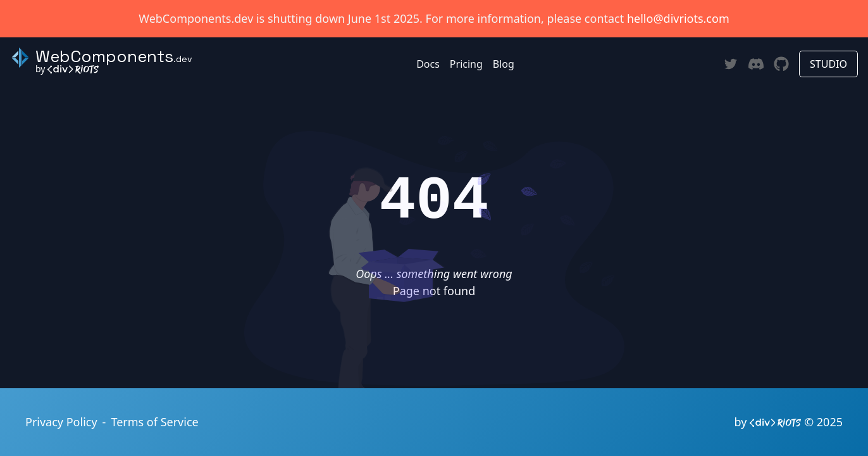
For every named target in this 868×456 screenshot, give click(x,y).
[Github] (781, 64)
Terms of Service (154, 422)
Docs (428, 64)
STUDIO (828, 64)
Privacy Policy (61, 422)
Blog (504, 64)
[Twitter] (731, 64)
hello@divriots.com (678, 18)
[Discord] (756, 64)
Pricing (466, 64)
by (67, 69)
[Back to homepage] (101, 58)
